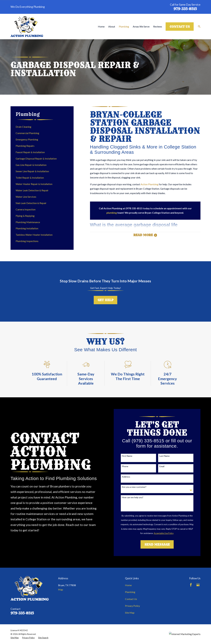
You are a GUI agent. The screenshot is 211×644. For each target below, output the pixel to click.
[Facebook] (191, 585)
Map (61, 589)
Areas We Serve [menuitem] (141, 26)
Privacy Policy (132, 606)
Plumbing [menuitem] (124, 26)
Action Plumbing (149, 184)
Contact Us (180, 27)
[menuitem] (42, 127)
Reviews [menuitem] (158, 26)
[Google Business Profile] (198, 585)
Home (128, 585)
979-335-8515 (185, 9)
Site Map (130, 613)
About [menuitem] (112, 26)
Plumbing (130, 592)
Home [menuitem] (101, 26)
